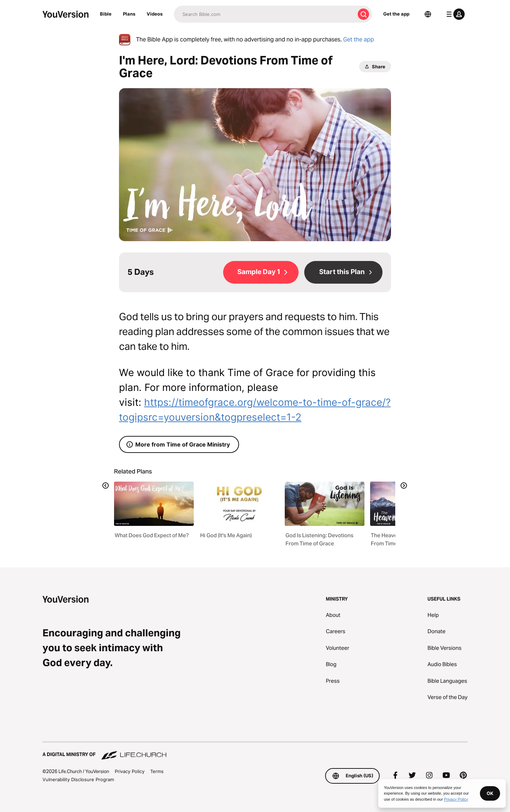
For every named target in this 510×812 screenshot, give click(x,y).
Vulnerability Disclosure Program (78, 779)
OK (490, 793)
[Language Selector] (428, 14)
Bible (106, 14)
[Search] (264, 14)
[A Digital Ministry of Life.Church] (255, 751)
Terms (157, 771)
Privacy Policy (130, 771)
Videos (155, 14)
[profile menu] (454, 14)
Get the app (396, 14)
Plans (129, 14)
